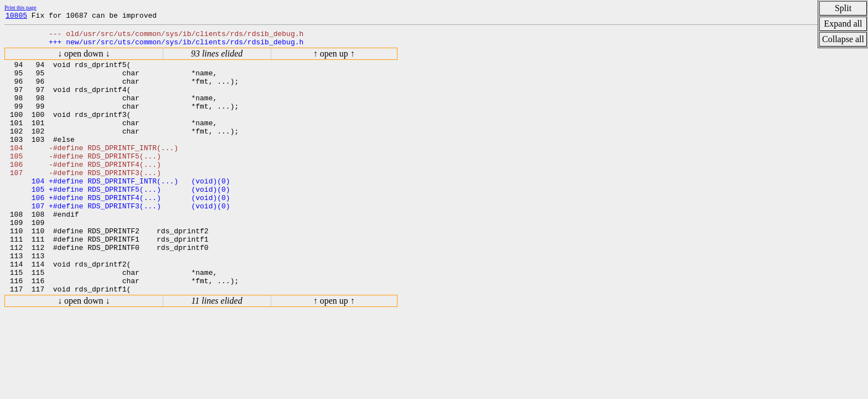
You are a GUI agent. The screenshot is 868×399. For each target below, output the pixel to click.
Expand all (843, 24)
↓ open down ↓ (84, 58)
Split (843, 8)
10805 (16, 17)
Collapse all (843, 39)
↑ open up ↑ (334, 58)
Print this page (20, 7)
